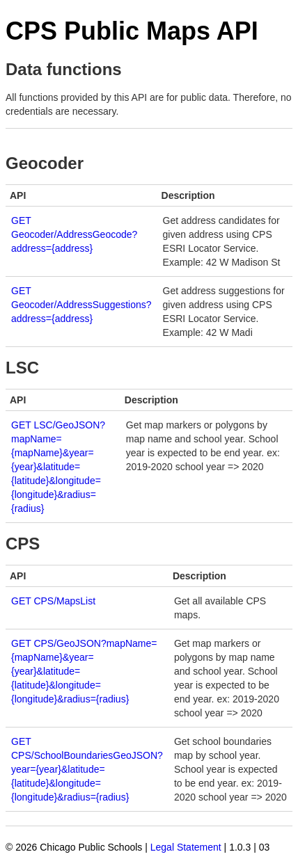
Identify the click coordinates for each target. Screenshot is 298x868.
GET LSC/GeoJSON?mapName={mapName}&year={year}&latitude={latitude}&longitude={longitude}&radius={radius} (58, 467)
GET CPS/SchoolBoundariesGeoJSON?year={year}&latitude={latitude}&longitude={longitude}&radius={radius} (87, 769)
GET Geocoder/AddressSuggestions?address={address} (81, 305)
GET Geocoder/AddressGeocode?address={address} (74, 234)
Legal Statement (186, 847)
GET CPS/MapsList (53, 601)
